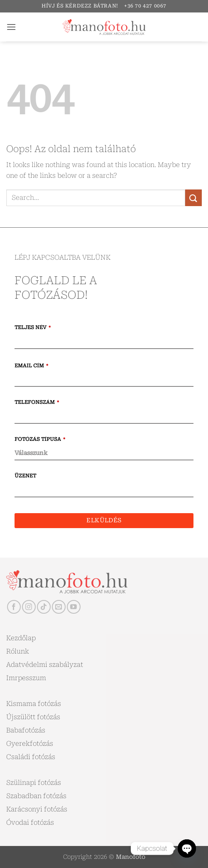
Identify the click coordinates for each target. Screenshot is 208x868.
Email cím (31, 366)
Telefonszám (37, 402)
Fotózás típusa (40, 439)
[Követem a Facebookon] (14, 607)
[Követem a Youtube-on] (74, 607)
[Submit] (193, 198)
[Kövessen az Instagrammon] (29, 607)
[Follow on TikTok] (44, 607)
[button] (11, 27)
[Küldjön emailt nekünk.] (59, 607)
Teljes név (33, 327)
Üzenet (25, 476)
